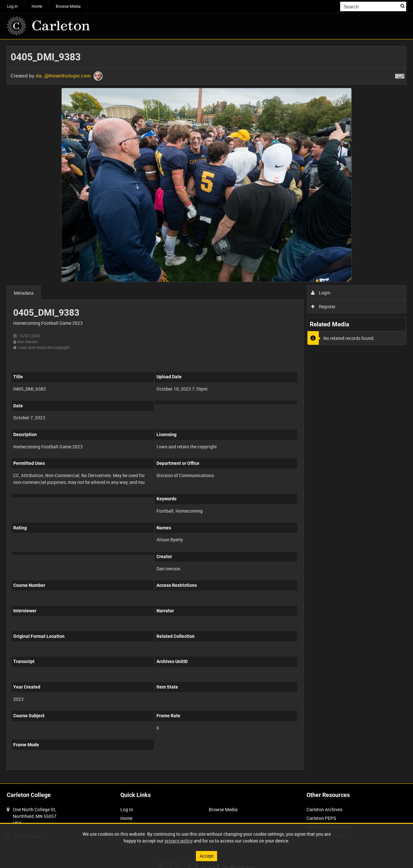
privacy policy (179, 841)
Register (323, 306)
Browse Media (68, 6)
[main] (206, 411)
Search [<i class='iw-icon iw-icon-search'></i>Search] (403, 6)
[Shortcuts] (400, 75)
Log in (12, 6)
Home (37, 6)
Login (321, 293)
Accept (207, 856)
